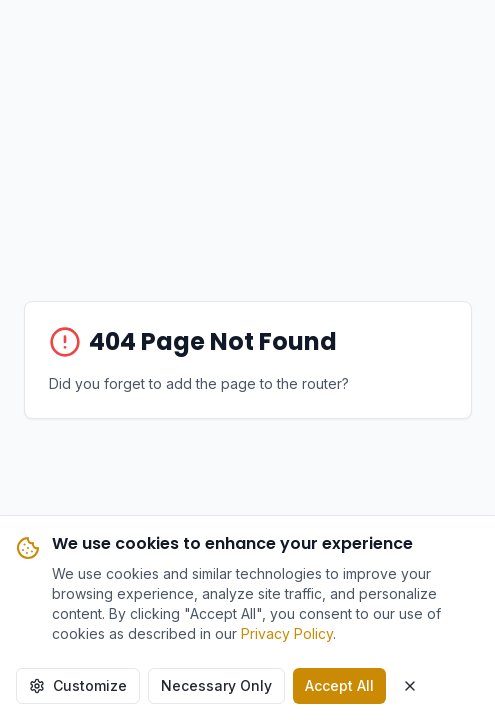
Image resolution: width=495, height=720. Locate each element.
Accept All (339, 685)
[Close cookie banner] (410, 686)
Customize (78, 685)
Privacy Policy (287, 633)
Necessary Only (216, 685)
